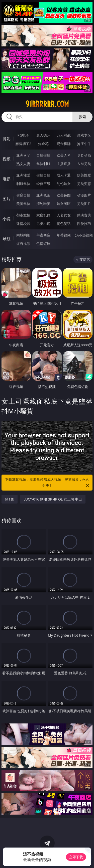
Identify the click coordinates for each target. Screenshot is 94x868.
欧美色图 (64, 195)
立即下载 (76, 857)
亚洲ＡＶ (23, 155)
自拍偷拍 (43, 155)
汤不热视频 (84, 235)
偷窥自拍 (23, 195)
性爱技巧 (84, 224)
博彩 (7, 139)
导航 (7, 239)
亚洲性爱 (23, 175)
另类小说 (43, 224)
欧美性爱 (84, 175)
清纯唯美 (43, 204)
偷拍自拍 (43, 175)
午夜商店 (43, 235)
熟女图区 (64, 204)
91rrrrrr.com (47, 104)
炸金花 (43, 144)
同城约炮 (23, 235)
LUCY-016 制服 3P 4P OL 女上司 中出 (53, 499)
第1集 (10, 499)
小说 (7, 219)
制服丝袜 (23, 184)
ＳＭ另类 (84, 164)
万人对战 (64, 135)
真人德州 (43, 135)
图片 (7, 199)
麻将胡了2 (23, 144)
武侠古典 (84, 215)
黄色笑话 (64, 224)
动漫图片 (84, 195)
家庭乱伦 (43, 215)
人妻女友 (64, 215)
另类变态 (84, 184)
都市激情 (23, 215)
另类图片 (84, 204)
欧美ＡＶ (64, 155)
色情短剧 (43, 244)
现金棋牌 (64, 144)
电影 (7, 179)
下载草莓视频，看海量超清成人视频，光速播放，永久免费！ (48, 483)
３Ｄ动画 (84, 155)
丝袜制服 (43, 164)
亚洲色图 (43, 195)
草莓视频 (64, 235)
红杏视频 (23, 244)
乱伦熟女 (64, 184)
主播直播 (64, 164)
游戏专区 (84, 135)
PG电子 (23, 135)
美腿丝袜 (23, 204)
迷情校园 (23, 224)
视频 (7, 159)
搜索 (82, 117)
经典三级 (43, 184)
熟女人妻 (23, 164)
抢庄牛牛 (84, 144)
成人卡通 (64, 175)
